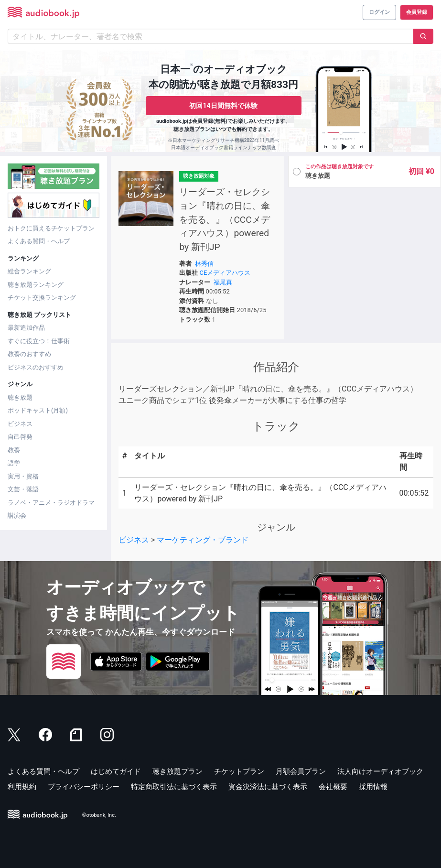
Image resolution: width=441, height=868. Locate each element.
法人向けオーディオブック (380, 771)
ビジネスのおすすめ (36, 367)
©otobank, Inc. (99, 815)
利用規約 (22, 787)
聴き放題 (20, 397)
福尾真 (223, 282)
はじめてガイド (116, 771)
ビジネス (20, 424)
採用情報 (373, 787)
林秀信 (204, 264)
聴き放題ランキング (36, 285)
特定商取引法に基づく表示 (174, 787)
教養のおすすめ (29, 354)
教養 (14, 450)
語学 (14, 463)
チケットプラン (239, 771)
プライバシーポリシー (84, 787)
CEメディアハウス (225, 273)
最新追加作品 (26, 328)
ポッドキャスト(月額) (38, 410)
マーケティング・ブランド (203, 540)
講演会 (17, 515)
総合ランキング (29, 271)
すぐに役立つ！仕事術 (39, 341)
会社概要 (333, 787)
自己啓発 (20, 437)
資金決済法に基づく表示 (268, 787)
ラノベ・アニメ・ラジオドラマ (51, 503)
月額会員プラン (301, 771)
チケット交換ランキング (42, 298)
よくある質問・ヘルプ (39, 241)
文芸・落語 (23, 489)
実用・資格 (23, 476)
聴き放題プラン (177, 771)
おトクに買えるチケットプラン (51, 228)
